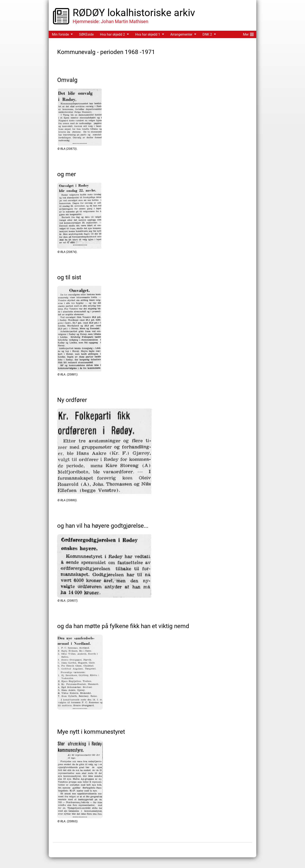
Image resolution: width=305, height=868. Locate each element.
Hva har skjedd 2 (112, 34)
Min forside (60, 34)
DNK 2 (207, 34)
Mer (248, 34)
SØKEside (86, 34)
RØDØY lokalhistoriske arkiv (134, 13)
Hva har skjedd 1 (148, 34)
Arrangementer (181, 34)
